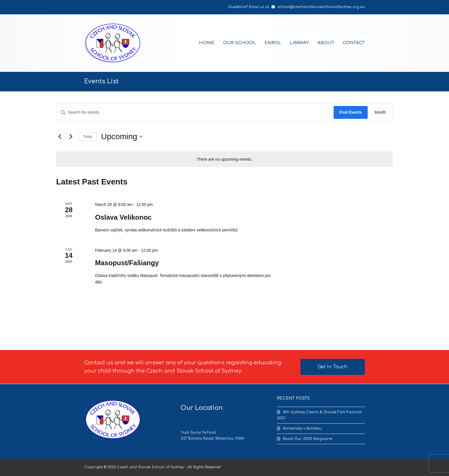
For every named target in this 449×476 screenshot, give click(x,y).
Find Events (351, 112)
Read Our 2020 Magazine (308, 439)
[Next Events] (71, 137)
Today (88, 137)
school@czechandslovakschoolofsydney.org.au (321, 7)
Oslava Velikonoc (123, 217)
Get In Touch (333, 367)
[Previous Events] (60, 137)
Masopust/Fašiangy (127, 263)
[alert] (224, 159)
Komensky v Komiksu (302, 428)
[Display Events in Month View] (380, 112)
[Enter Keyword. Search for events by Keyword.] (195, 112)
